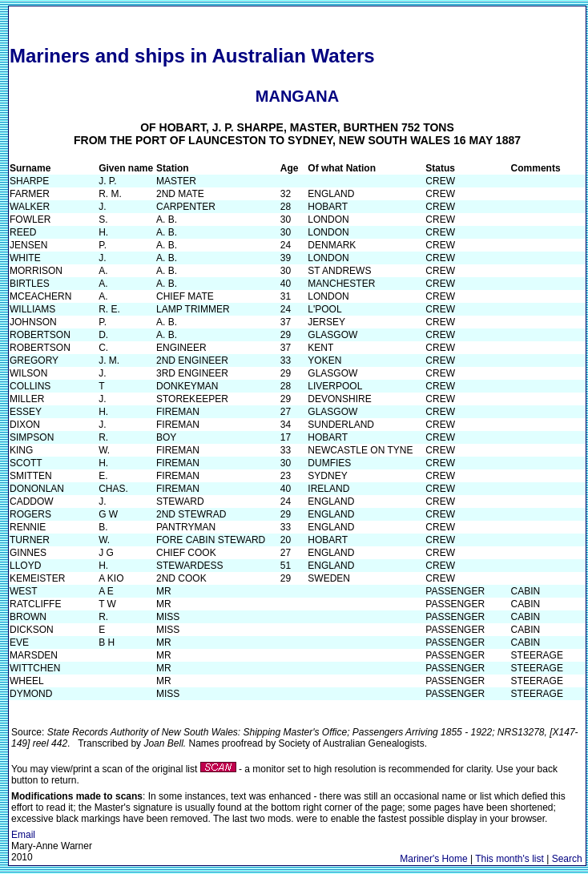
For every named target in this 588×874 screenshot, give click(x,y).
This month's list (509, 859)
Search (567, 859)
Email (23, 835)
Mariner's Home (433, 859)
